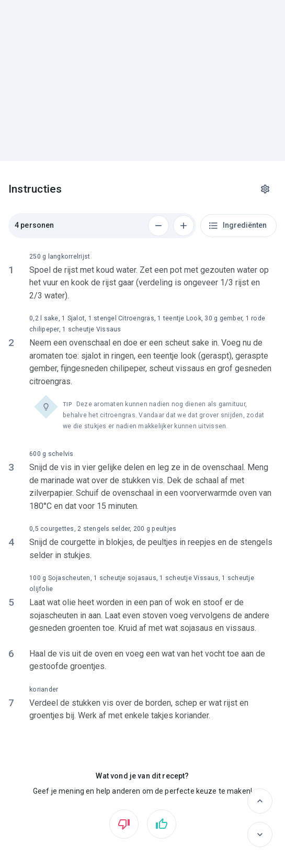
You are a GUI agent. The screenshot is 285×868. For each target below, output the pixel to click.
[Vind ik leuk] (162, 824)
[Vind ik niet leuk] (124, 824)
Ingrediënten (237, 226)
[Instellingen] (265, 189)
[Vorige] (260, 801)
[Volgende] (260, 834)
